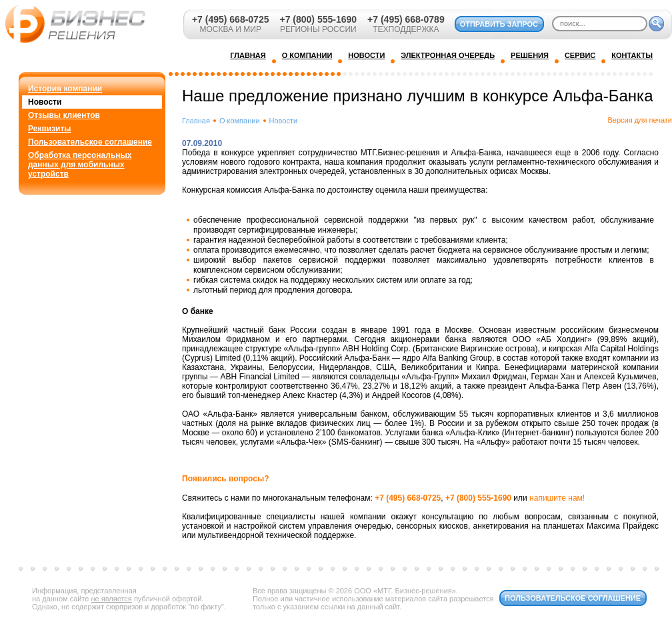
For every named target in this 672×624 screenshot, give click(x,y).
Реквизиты (50, 129)
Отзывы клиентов (64, 115)
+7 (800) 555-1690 (318, 19)
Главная (196, 121)
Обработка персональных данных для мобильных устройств (80, 165)
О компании (240, 121)
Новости (45, 102)
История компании (65, 89)
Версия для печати (640, 120)
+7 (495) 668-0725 (231, 19)
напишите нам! (557, 498)
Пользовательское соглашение (90, 142)
